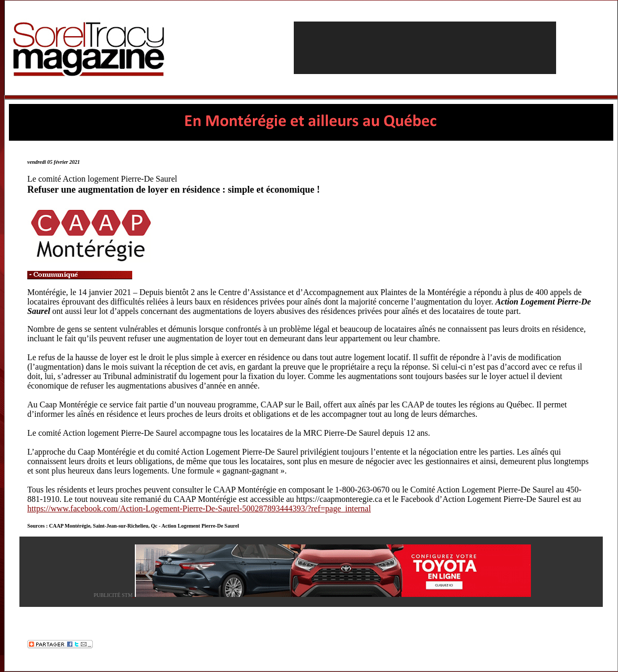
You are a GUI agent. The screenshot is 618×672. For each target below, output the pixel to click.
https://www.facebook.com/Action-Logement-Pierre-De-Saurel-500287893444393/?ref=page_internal (199, 508)
